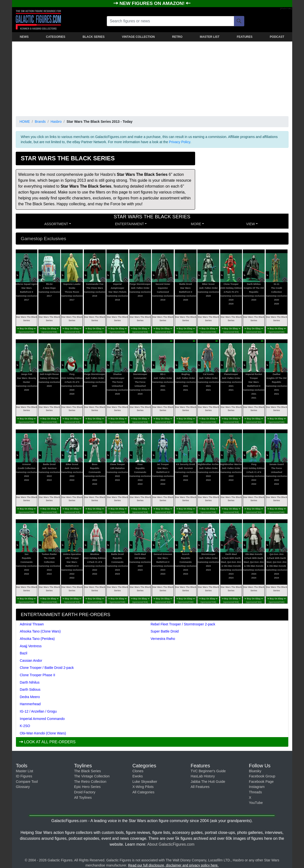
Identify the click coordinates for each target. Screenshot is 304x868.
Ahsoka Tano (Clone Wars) (40, 631)
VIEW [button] (250, 224)
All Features (200, 787)
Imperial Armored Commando (42, 719)
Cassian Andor (31, 661)
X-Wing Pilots (143, 787)
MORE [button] (196, 224)
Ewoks (138, 776)
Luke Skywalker (145, 782)
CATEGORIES (56, 37)
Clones (138, 771)
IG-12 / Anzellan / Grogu (38, 711)
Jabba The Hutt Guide (208, 782)
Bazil (24, 653)
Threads (255, 792)
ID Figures (24, 776)
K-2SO (25, 726)
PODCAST (277, 37)
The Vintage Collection (92, 776)
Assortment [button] (56, 224)
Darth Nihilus (30, 682)
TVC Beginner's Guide (208, 771)
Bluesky (255, 771)
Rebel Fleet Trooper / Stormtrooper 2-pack (183, 624)
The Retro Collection (90, 782)
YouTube (256, 803)
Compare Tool (27, 782)
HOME (25, 122)
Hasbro (56, 122)
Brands (40, 122)
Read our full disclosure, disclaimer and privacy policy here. (173, 865)
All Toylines (83, 798)
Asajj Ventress (31, 646)
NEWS (24, 37)
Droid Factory (85, 792)
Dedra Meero (30, 697)
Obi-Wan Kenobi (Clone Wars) (43, 733)
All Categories (144, 792)
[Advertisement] (152, 78)
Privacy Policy (180, 142)
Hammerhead (30, 704)
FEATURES (245, 37)
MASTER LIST (210, 37)
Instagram (257, 787)
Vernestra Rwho (163, 639)
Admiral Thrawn (32, 624)
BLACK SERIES (94, 37)
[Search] (239, 21)
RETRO (177, 37)
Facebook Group (262, 776)
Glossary (23, 787)
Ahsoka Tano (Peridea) (37, 639)
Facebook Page (261, 782)
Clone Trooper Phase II (38, 675)
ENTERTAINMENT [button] (130, 224)
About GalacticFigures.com (171, 844)
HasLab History (203, 776)
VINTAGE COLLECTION (138, 37)
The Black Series (88, 771)
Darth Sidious (30, 689)
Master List (25, 771)
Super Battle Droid (165, 631)
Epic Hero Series (87, 787)
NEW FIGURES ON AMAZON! (153, 3)
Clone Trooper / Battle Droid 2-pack (47, 668)
